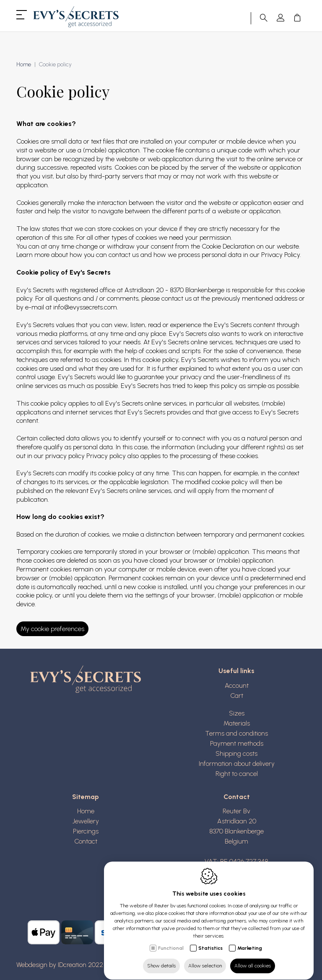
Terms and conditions (236, 733)
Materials (237, 723)
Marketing (250, 940)
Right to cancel (237, 774)
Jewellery (86, 821)
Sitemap (86, 797)
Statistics (210, 940)
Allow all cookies (253, 958)
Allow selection (205, 958)
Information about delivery (237, 764)
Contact (86, 841)
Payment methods (237, 743)
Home (86, 811)
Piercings (86, 831)
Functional (171, 940)
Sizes (237, 713)
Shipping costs (236, 753)
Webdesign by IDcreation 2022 (60, 965)
